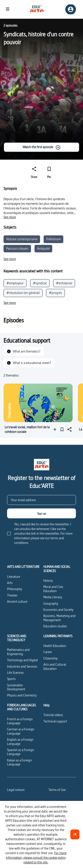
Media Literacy (53, 597)
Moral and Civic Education (53, 589)
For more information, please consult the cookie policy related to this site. (36, 858)
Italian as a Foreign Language (19, 762)
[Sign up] (41, 513)
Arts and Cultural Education (55, 666)
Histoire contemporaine (22, 239)
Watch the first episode (42, 147)
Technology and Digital (22, 660)
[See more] (10, 217)
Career (48, 652)
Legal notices (16, 790)
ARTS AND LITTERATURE (23, 567)
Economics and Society (58, 610)
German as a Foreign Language (21, 731)
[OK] (75, 834)
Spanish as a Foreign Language (21, 752)
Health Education (55, 646)
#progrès (55, 293)
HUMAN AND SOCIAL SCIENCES (57, 569)
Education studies (55, 626)
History (48, 581)
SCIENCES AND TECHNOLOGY (17, 638)
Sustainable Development (16, 687)
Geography (51, 603)
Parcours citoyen (17, 248)
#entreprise (64, 283)
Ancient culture (17, 601)
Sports (11, 679)
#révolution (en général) (23, 293)
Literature (14, 577)
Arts (10, 583)
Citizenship (51, 658)
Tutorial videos (53, 715)
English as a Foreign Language (20, 741)
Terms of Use (57, 790)
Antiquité (43, 248)
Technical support (55, 721)
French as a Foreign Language (20, 721)
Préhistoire (53, 239)
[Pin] (49, 172)
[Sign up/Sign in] (71, 9)
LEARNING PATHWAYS (58, 636)
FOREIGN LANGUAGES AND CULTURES (21, 707)
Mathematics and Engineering (18, 652)
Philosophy (15, 589)
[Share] (34, 172)
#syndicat (40, 283)
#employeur (15, 283)
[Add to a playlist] (56, 429)
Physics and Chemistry (22, 695)
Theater (12, 595)
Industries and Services (22, 666)
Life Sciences (15, 673)
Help (46, 705)
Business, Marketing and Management (59, 618)
